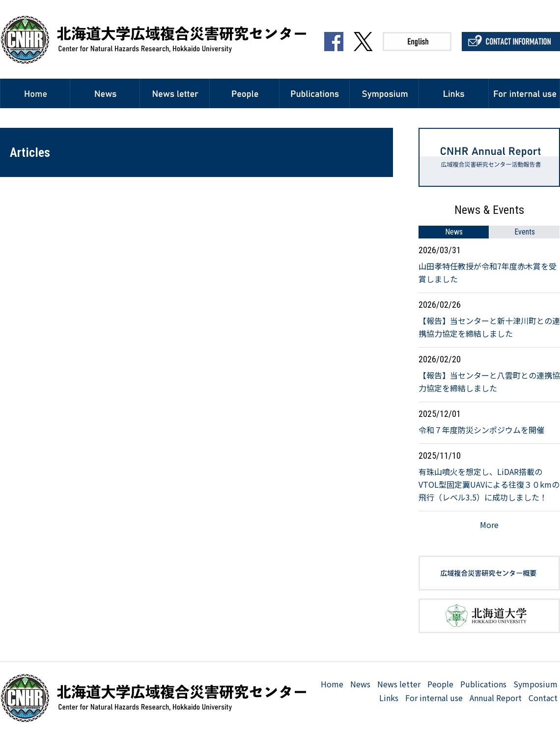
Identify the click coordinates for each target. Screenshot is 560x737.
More (489, 525)
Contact (543, 698)
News (454, 232)
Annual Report (496, 698)
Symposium (535, 684)
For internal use (434, 698)
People (440, 684)
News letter (399, 684)
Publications (483, 684)
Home (332, 684)
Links (389, 698)
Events (525, 232)
